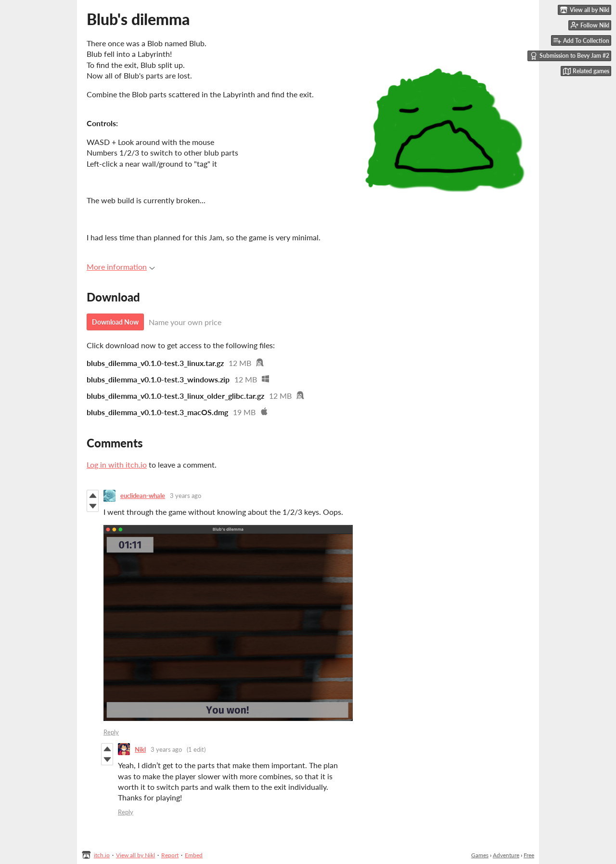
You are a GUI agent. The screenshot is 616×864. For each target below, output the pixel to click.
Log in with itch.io (117, 465)
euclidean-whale (143, 496)
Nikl (140, 749)
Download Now (115, 322)
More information (121, 267)
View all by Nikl (135, 855)
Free (529, 855)
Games (480, 855)
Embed (194, 855)
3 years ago (186, 496)
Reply (111, 732)
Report (170, 855)
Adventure (506, 855)
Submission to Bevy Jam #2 (570, 56)
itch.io (102, 855)
